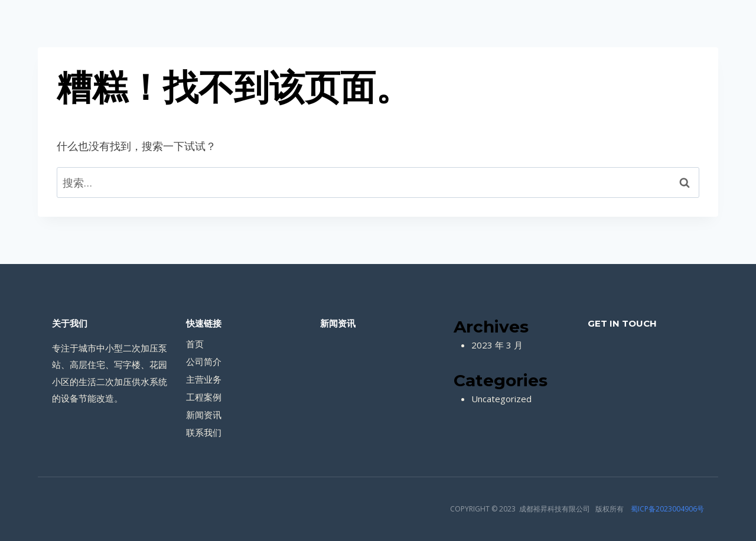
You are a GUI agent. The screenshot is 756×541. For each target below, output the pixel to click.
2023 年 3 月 (497, 345)
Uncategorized (501, 399)
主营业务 (204, 379)
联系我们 (204, 432)
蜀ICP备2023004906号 (667, 509)
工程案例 (204, 397)
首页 (195, 344)
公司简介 (204, 361)
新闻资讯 (204, 415)
